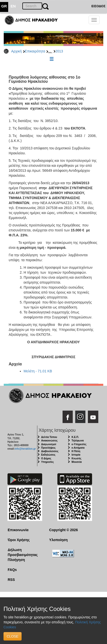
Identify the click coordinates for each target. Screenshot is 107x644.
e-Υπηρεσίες (79, 444)
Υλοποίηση (58, 540)
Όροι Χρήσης (19, 540)
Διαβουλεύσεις (50, 451)
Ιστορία (76, 455)
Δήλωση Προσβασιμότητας (23, 552)
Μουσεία (77, 462)
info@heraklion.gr (25, 449)
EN (13, 6)
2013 (59, 51)
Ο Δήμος (46, 458)
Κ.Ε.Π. (75, 437)
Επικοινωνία (18, 530)
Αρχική (17, 51)
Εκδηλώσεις (48, 455)
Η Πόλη (76, 451)
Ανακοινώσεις (49, 441)
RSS (11, 580)
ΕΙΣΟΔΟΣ (98, 6)
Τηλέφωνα (78, 441)
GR (4, 6)
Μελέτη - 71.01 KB (38, 371)
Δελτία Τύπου (49, 437)
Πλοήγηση (16, 560)
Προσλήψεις (48, 448)
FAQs (12, 570)
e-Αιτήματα (78, 448)
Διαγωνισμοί (49, 444)
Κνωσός (76, 458)
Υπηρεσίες (48, 462)
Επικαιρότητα (35, 51)
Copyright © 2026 (63, 530)
